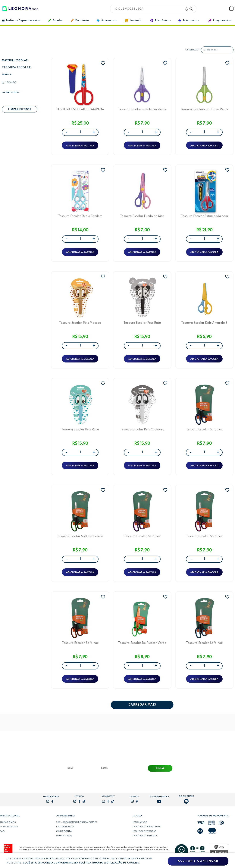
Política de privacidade (147, 827)
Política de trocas (145, 831)
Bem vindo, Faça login (207, 8)
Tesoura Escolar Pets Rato (142, 323)
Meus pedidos (64, 836)
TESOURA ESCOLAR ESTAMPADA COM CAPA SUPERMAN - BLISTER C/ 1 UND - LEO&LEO (80, 109)
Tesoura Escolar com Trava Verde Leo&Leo (142, 109)
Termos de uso (9, 827)
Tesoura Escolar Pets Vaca (80, 430)
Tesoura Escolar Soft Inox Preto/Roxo (142, 536)
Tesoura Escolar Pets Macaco (80, 323)
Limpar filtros (20, 110)
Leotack (133, 20)
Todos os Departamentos (21, 20)
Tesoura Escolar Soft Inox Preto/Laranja (80, 643)
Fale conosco (65, 827)
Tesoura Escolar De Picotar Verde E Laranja (142, 643)
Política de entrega (145, 836)
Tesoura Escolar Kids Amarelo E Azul (204, 323)
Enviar (160, 769)
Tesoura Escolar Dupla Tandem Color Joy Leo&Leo (80, 216)
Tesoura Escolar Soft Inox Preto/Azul (204, 643)
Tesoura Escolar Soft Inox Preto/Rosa (204, 536)
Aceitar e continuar (198, 861)
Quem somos (8, 822)
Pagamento (140, 822)
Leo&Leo (11, 83)
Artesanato (107, 21)
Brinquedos (189, 20)
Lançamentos (220, 20)
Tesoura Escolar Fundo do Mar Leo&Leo (142, 216)
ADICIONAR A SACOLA (80, 146)
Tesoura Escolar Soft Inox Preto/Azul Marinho (204, 430)
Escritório (80, 21)
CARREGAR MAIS (142, 705)
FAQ (2, 831)
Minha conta (64, 831)
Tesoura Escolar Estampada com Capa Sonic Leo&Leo (204, 216)
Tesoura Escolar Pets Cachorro (142, 430)
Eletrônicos (161, 20)
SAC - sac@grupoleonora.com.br (77, 822)
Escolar (56, 20)
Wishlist (219, 8)
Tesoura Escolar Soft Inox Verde (80, 536)
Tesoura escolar (16, 68)
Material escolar (15, 60)
